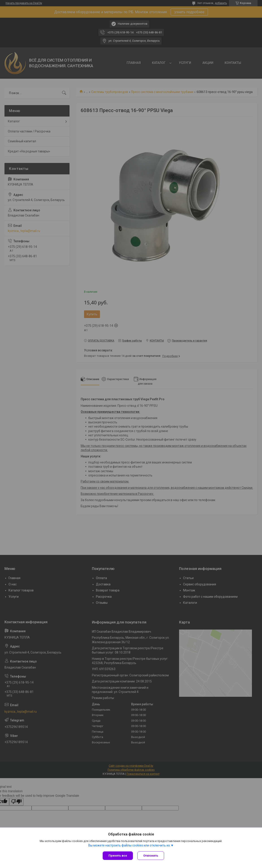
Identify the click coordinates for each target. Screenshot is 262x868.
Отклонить (151, 856)
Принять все (118, 856)
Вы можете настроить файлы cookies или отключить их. (129, 845)
